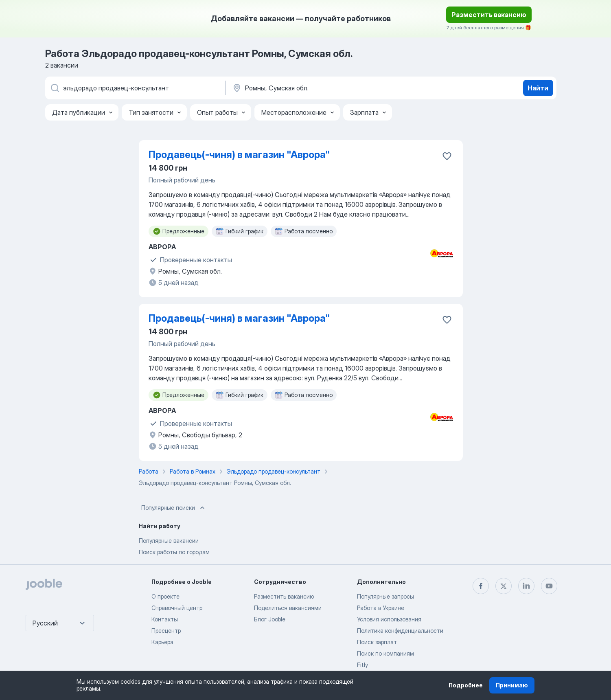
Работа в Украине (381, 608)
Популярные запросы (385, 596)
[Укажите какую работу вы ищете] (135, 88)
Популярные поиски (174, 508)
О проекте (165, 596)
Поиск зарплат (377, 642)
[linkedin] (526, 586)
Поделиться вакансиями (288, 608)
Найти (538, 88)
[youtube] (549, 586)
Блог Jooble (270, 619)
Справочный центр (177, 608)
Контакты (165, 619)
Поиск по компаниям (385, 653)
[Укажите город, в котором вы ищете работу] (317, 88)
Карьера (162, 642)
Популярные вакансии (169, 541)
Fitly (362, 665)
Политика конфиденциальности (400, 631)
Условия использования (389, 619)
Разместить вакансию (489, 15)
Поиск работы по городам (174, 552)
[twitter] (504, 586)
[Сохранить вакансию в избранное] (447, 156)
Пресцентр (166, 631)
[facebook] (481, 586)
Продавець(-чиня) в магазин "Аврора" (239, 155)
